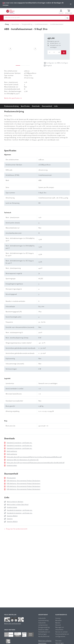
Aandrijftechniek (44, 636)
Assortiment (43, 615)
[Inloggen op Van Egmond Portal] (61, 12)
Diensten (58, 641)
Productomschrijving (11, 106)
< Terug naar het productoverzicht (16, 529)
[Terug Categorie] (7, 24)
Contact (58, 618)
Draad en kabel (43, 630)
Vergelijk (49, 66)
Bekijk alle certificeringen (13, 624)
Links (56, 106)
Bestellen (59, 621)
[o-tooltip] (54, 52)
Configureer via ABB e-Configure (56, 63)
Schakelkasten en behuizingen (44, 633)
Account (58, 625)
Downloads (36, 106)
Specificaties (25, 106)
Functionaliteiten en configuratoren (62, 635)
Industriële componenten (43, 624)
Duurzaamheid (47, 106)
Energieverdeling (44, 627)
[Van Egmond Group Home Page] (10, 11)
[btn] (71, 4)
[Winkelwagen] (69, 12)
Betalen (58, 623)
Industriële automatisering (43, 619)
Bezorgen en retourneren (60, 629)
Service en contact (62, 632)
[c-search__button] (67, 18)
